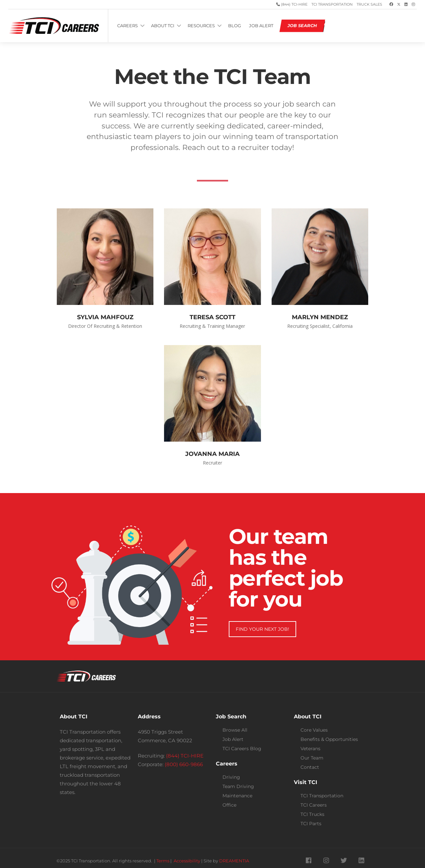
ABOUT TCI (163, 26)
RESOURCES (201, 26)
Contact (310, 767)
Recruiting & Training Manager (212, 326)
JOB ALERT (261, 26)
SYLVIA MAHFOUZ (105, 317)
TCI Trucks (312, 814)
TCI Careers (314, 805)
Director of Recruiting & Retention (105, 326)
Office (229, 805)
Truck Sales (369, 4)
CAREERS (127, 26)
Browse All (235, 730)
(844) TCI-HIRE (294, 4)
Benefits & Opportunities (329, 739)
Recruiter (212, 463)
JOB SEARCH (302, 26)
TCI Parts (311, 824)
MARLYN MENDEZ (320, 317)
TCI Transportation (332, 4)
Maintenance (237, 796)
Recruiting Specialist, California (320, 326)
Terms (163, 861)
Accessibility (187, 861)
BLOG (235, 26)
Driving (231, 777)
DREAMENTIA (234, 861)
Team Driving (238, 786)
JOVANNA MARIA (212, 454)
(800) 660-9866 (184, 764)
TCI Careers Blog (242, 749)
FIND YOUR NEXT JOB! (262, 629)
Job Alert (233, 739)
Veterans (310, 749)
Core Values (314, 730)
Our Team (312, 758)
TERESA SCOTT (212, 317)
